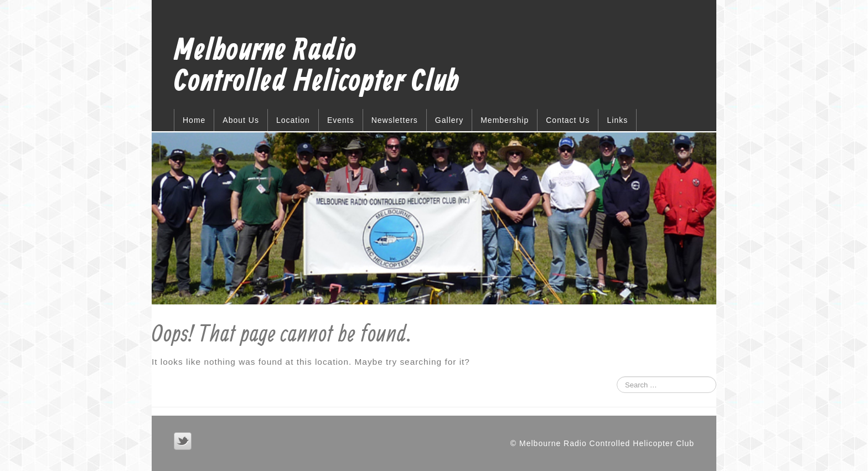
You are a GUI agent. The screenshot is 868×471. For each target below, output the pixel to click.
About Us (241, 120)
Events (341, 120)
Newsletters (395, 120)
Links (617, 120)
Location (293, 120)
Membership (505, 120)
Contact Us (568, 120)
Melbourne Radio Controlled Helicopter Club (317, 67)
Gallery (449, 120)
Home (194, 120)
